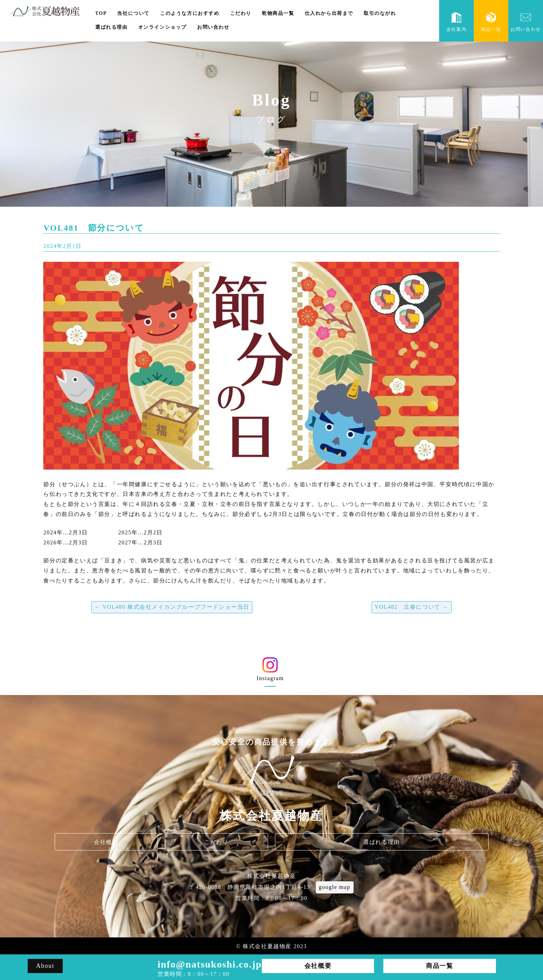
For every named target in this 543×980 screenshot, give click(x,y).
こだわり (241, 13)
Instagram (270, 672)
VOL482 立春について (412, 607)
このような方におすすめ (190, 13)
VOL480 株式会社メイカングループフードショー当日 (172, 607)
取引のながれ (380, 13)
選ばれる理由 (112, 27)
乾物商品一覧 (278, 13)
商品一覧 (491, 22)
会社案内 (456, 22)
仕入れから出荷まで (329, 13)
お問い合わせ (213, 27)
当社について (133, 13)
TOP (101, 13)
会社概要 (106, 842)
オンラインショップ (162, 27)
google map (335, 887)
